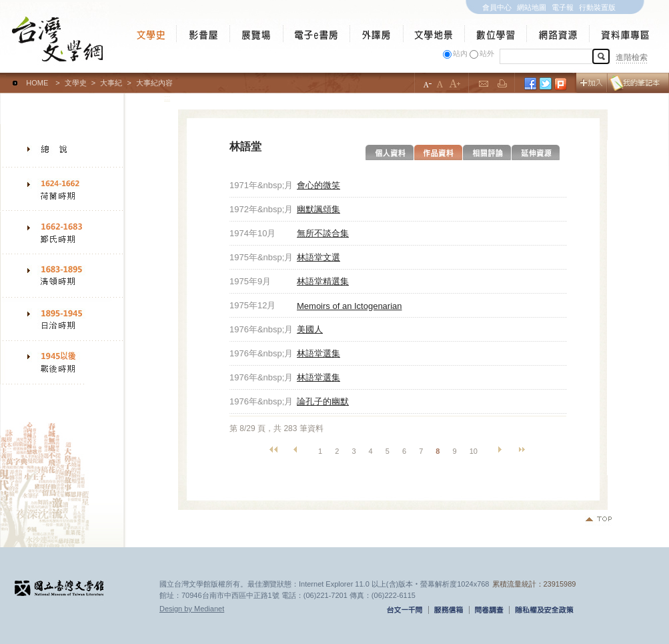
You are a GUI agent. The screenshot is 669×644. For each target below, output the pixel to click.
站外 (487, 53)
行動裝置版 (597, 7)
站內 (460, 53)
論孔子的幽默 (323, 401)
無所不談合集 (323, 233)
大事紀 (111, 83)
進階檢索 (632, 57)
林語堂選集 (318, 353)
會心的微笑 (318, 185)
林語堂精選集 (323, 281)
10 (474, 451)
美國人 (310, 329)
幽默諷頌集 (318, 209)
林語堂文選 (318, 257)
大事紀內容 (154, 83)
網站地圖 (532, 7)
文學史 (76, 83)
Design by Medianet (192, 609)
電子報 (563, 7)
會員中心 (497, 7)
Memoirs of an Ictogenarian (350, 306)
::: (3, 77)
